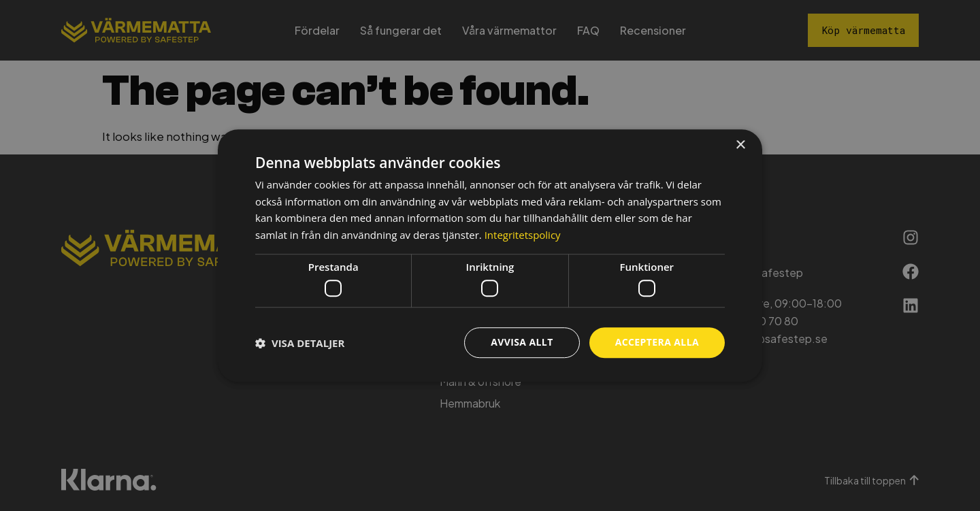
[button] (300, 343)
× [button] (740, 145)
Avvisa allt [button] (522, 343)
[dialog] (490, 256)
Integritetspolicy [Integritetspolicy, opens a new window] (523, 235)
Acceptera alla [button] (657, 343)
